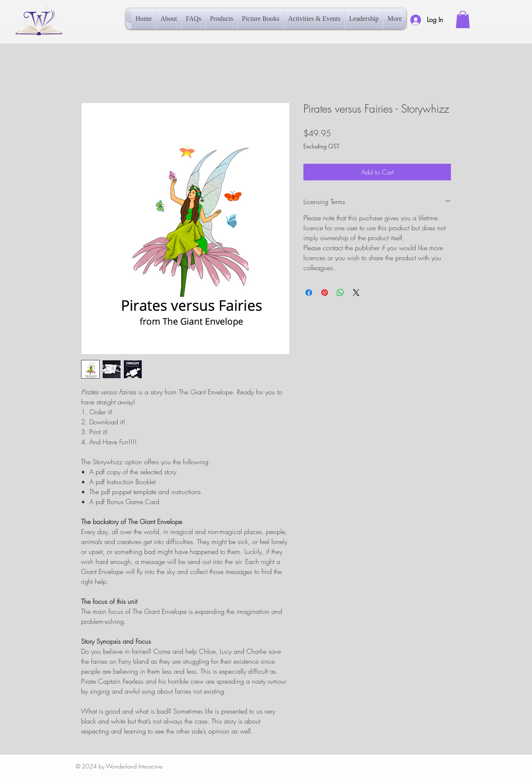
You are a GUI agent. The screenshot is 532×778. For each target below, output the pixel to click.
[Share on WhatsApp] (340, 293)
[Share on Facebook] (309, 293)
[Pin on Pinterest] (325, 293)
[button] (463, 20)
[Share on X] (356, 293)
